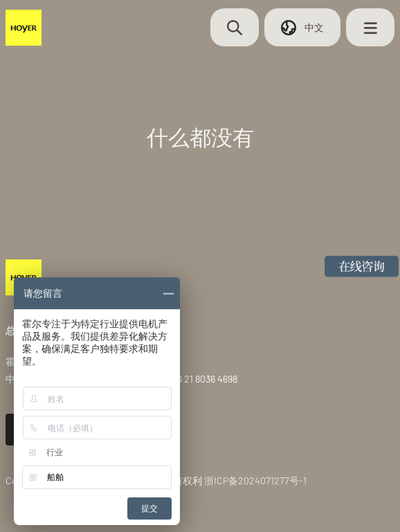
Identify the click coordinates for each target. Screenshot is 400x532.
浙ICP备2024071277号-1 (255, 480)
